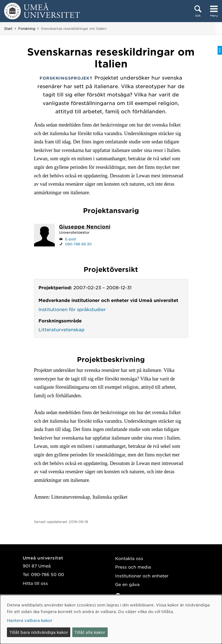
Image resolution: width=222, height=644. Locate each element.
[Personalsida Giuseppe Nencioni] (85, 227)
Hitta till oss (35, 583)
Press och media (133, 567)
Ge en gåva (127, 584)
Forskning (27, 28)
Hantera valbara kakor (30, 620)
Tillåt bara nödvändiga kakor (39, 632)
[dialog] (111, 619)
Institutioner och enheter (142, 576)
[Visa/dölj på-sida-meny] (220, 50)
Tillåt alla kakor (90, 632)
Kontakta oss (129, 558)
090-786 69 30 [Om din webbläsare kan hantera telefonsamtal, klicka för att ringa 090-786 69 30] (78, 244)
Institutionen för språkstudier (72, 309)
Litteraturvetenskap (61, 329)
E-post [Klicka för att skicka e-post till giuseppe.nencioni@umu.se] (71, 239)
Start (8, 28)
